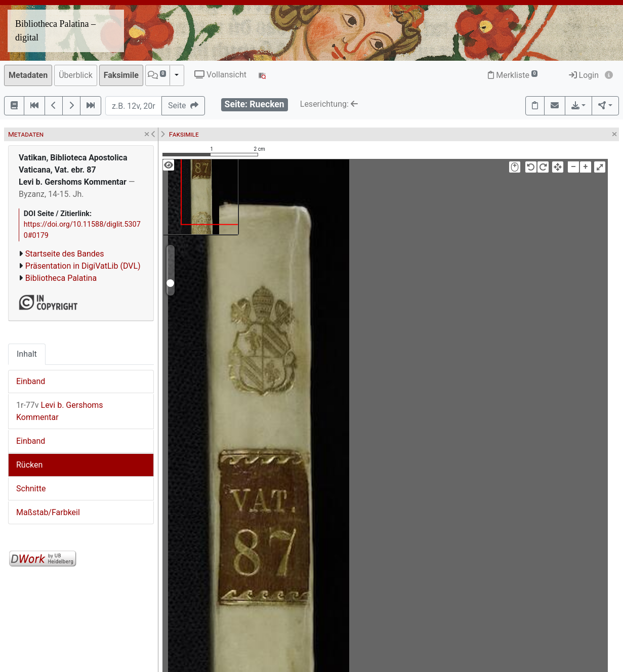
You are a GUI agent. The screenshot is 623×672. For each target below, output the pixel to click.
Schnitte (31, 489)
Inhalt (27, 354)
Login (584, 75)
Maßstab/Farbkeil (48, 512)
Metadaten (28, 75)
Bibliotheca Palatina (61, 278)
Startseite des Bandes (65, 254)
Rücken (29, 465)
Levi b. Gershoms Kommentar (60, 411)
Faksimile (121, 75)
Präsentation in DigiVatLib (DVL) (83, 266)
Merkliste (513, 75)
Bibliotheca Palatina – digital (55, 31)
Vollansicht (220, 75)
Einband (31, 381)
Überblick (76, 75)
